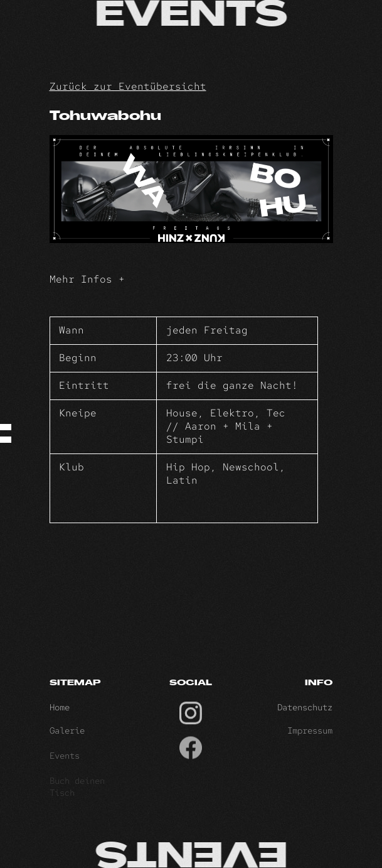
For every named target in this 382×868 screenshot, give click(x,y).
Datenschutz (305, 710)
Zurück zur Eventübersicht (128, 86)
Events (65, 759)
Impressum (310, 734)
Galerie (67, 734)
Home (60, 710)
